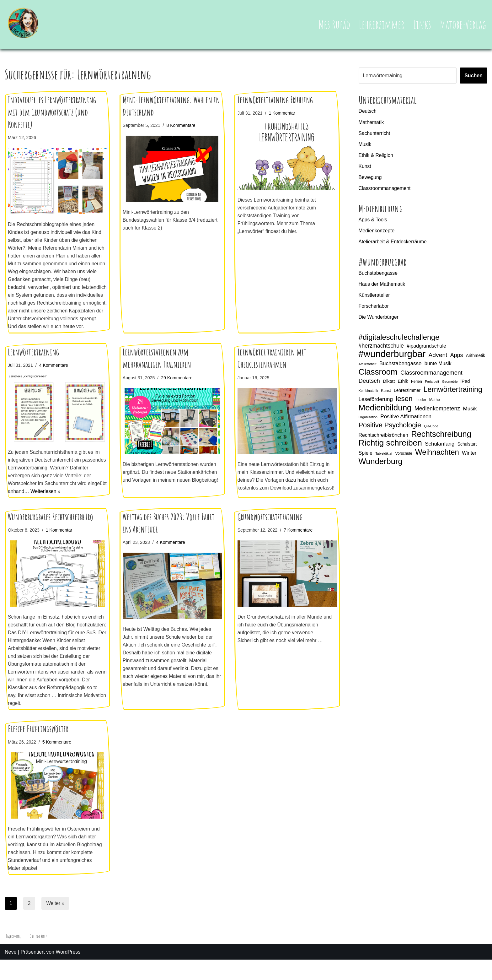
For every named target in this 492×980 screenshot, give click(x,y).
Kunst (365, 167)
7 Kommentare (299, 546)
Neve (11, 972)
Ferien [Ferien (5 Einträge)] (417, 386)
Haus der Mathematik (382, 287)
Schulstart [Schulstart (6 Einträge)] (467, 450)
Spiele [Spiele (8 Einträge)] (366, 459)
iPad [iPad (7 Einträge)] (465, 386)
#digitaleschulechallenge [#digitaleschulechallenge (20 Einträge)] (399, 341)
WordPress (68, 972)
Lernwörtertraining (33, 363)
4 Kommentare (55, 376)
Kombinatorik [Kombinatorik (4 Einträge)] (368, 395)
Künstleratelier (375, 298)
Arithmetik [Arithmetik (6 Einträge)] (476, 359)
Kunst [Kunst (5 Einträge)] (386, 395)
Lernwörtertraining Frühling (275, 100)
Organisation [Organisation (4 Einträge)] (368, 422)
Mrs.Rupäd (333, 24)
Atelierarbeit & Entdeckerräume (393, 244)
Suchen (473, 76)
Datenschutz (39, 956)
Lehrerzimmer (381, 24)
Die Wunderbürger (379, 320)
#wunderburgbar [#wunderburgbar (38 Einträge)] (392, 358)
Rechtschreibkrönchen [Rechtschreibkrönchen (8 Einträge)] (383, 440)
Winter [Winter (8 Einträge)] (469, 459)
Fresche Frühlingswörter (38, 747)
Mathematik (372, 123)
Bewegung (371, 179)
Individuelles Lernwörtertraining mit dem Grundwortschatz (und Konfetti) (52, 112)
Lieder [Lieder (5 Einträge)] (421, 404)
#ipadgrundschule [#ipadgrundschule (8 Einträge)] (426, 349)
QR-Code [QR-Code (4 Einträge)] (431, 431)
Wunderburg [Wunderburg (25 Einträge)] (381, 468)
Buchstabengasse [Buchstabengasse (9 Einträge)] (401, 368)
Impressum (14, 956)
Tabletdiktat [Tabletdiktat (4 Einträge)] (384, 459)
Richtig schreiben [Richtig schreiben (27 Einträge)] (390, 449)
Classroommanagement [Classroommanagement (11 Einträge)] (431, 377)
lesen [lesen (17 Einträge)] (404, 403)
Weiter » (56, 923)
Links (422, 24)
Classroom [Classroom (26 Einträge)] (378, 376)
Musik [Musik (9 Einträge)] (470, 414)
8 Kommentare (182, 125)
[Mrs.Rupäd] (24, 24)
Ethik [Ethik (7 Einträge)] (403, 386)
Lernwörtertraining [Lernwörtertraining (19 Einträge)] (453, 394)
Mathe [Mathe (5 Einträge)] (435, 404)
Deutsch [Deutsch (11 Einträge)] (369, 385)
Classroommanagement (385, 190)
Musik (365, 145)
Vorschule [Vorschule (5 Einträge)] (404, 459)
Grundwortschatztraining (270, 533)
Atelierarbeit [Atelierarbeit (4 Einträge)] (368, 368)
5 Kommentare (58, 761)
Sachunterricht (375, 134)
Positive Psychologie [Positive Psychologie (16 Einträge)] (390, 430)
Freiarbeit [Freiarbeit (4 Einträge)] (432, 386)
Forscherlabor (374, 309)
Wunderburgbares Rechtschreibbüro (50, 533)
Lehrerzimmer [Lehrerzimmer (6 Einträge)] (407, 395)
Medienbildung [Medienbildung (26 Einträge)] (385, 413)
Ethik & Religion (376, 156)
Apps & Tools (373, 221)
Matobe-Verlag (463, 24)
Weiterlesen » (67, 503)
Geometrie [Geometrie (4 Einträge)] (450, 386)
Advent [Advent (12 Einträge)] (438, 359)
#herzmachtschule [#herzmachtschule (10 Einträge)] (381, 349)
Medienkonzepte (377, 233)
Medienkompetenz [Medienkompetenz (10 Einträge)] (437, 414)
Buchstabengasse (379, 276)
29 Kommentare (178, 388)
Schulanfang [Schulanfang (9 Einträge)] (440, 449)
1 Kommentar (283, 113)
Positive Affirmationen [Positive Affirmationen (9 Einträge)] (406, 422)
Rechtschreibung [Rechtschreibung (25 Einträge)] (441, 440)
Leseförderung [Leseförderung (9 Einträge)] (376, 404)
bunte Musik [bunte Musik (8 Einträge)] (438, 368)
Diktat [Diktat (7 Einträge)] (389, 386)
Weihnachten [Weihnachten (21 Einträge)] (437, 458)
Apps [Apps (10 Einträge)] (457, 359)
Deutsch (368, 111)
